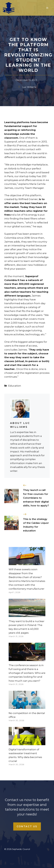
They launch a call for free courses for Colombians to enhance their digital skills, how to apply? (36, 498)
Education (15, 386)
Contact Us (27, 826)
